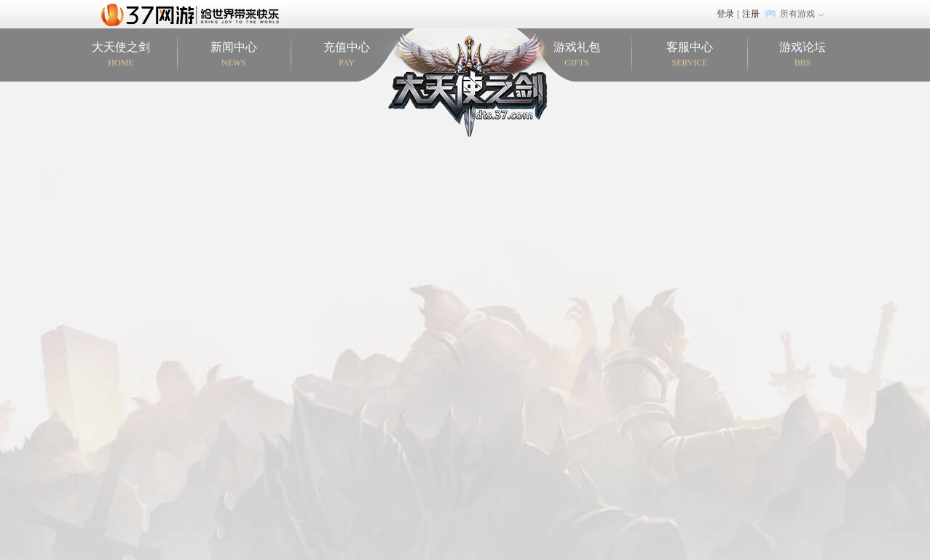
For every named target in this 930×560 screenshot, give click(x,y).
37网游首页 (194, 14)
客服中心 (690, 55)
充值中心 (347, 55)
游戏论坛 (803, 55)
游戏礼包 (577, 55)
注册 (751, 14)
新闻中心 (234, 55)
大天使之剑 (121, 55)
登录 (725, 14)
